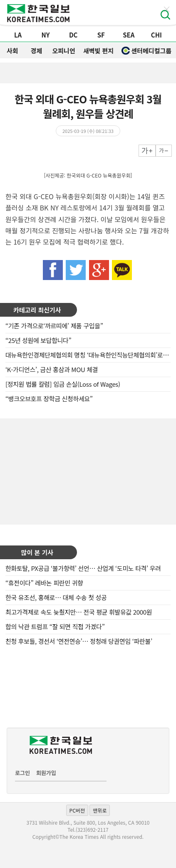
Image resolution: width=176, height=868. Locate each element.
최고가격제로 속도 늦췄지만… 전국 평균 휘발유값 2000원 (79, 612)
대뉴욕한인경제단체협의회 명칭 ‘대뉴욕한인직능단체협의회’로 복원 (90, 355)
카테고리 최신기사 (37, 310)
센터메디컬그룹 (146, 51)
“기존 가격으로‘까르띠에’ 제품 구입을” (54, 326)
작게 (164, 151)
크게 (147, 151)
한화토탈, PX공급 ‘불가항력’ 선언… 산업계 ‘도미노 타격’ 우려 (83, 568)
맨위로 (100, 810)
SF (101, 35)
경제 (36, 51)
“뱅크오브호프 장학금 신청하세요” (49, 399)
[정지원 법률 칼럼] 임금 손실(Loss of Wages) (63, 384)
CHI (156, 35)
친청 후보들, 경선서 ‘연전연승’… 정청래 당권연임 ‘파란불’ (79, 641)
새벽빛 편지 (98, 51)
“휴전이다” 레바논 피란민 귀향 (44, 583)
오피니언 (64, 51)
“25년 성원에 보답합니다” (38, 340)
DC (73, 35)
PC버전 (77, 810)
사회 (12, 51)
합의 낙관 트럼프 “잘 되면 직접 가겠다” (55, 627)
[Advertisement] (88, 470)
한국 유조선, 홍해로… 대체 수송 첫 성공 (56, 597)
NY (46, 35)
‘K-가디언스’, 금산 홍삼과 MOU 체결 (52, 369)
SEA (129, 35)
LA (18, 35)
